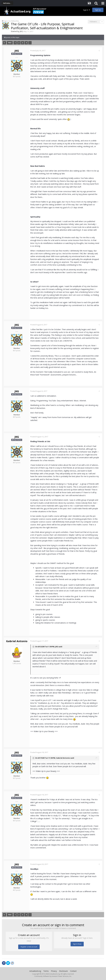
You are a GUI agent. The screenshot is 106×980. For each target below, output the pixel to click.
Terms (46, 971)
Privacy (54, 971)
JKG (21, 31)
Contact (73, 971)
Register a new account (29, 947)
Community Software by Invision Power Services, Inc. (53, 976)
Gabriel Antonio (17, 641)
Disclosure (63, 971)
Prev (10, 43)
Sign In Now (77, 944)
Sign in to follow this (11, 21)
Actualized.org (35, 971)
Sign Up (98, 10)
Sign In (87, 10)
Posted (39, 51)
